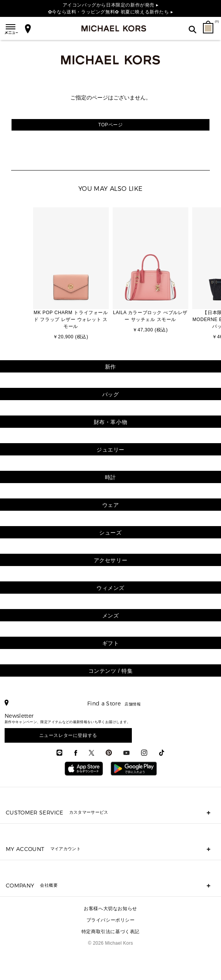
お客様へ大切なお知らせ (110, 909)
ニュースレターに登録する (68, 735)
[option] (71, 274)
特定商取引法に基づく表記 (110, 932)
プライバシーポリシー (111, 920)
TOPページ (110, 125)
